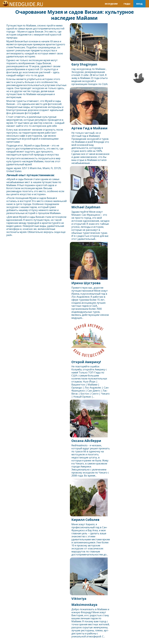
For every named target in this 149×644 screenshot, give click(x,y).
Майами (31, 26)
